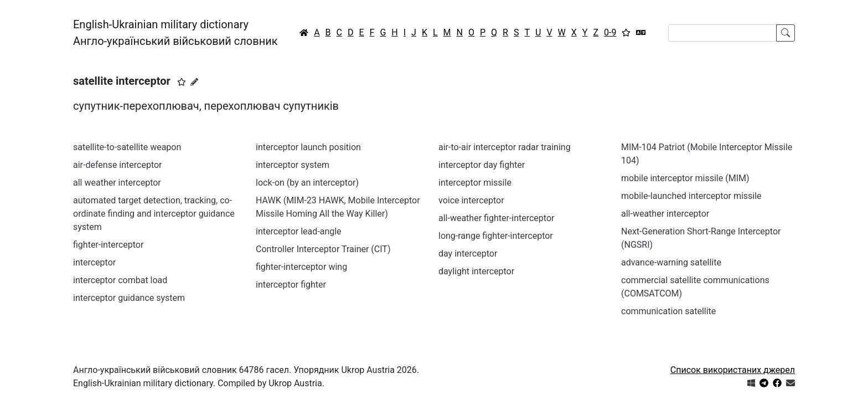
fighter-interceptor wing (301, 267)
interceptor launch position (308, 147)
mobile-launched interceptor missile (691, 196)
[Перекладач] (641, 33)
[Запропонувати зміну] (194, 82)
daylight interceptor (476, 271)
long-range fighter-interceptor (496, 236)
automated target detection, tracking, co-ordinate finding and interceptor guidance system (154, 214)
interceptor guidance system (129, 298)
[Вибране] (626, 33)
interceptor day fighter (482, 165)
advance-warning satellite (671, 262)
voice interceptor (471, 200)
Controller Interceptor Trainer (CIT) (323, 249)
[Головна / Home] (304, 33)
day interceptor (468, 254)
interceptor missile (475, 183)
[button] (182, 82)
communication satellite (668, 311)
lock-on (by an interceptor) (307, 183)
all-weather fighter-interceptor (496, 218)
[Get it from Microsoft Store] (751, 383)
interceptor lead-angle (299, 231)
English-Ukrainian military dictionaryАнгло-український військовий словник (175, 33)
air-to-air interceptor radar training (505, 147)
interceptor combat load (120, 280)
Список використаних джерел (733, 370)
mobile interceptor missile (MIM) (685, 178)
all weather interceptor (117, 183)
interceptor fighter (291, 285)
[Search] (722, 33)
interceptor (94, 262)
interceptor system (293, 165)
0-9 (610, 32)
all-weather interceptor (665, 214)
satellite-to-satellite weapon (127, 147)
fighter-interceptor (108, 245)
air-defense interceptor (118, 165)
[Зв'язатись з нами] (790, 383)
